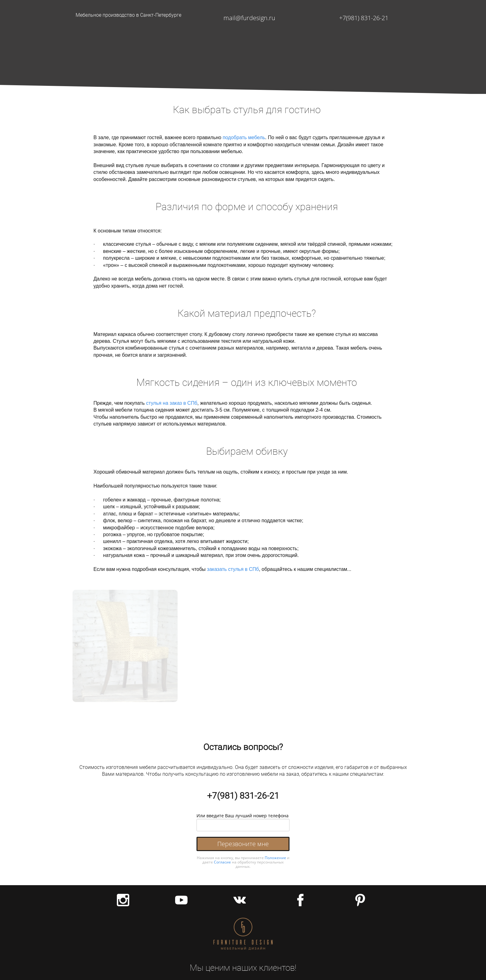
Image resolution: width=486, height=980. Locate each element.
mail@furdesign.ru (249, 18)
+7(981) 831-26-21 (364, 18)
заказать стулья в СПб (233, 569)
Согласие (222, 862)
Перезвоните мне (243, 844)
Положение (275, 858)
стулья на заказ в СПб (172, 403)
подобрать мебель (244, 137)
